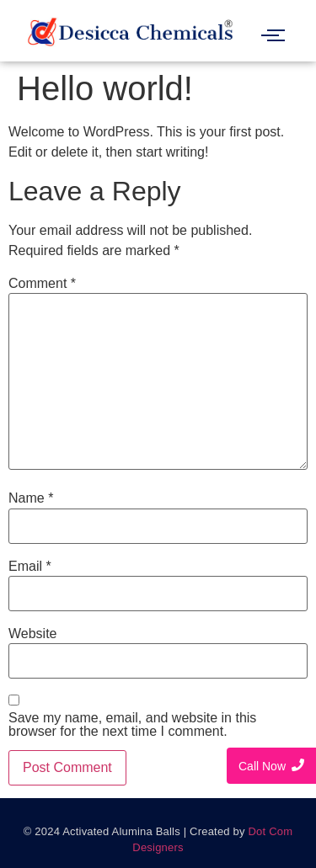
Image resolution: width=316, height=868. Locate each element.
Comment (42, 284)
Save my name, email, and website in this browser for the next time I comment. (132, 725)
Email (30, 567)
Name (31, 498)
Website (33, 634)
